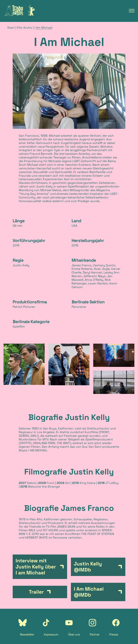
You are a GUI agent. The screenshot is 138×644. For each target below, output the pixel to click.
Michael (54, 136)
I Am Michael (43, 28)
